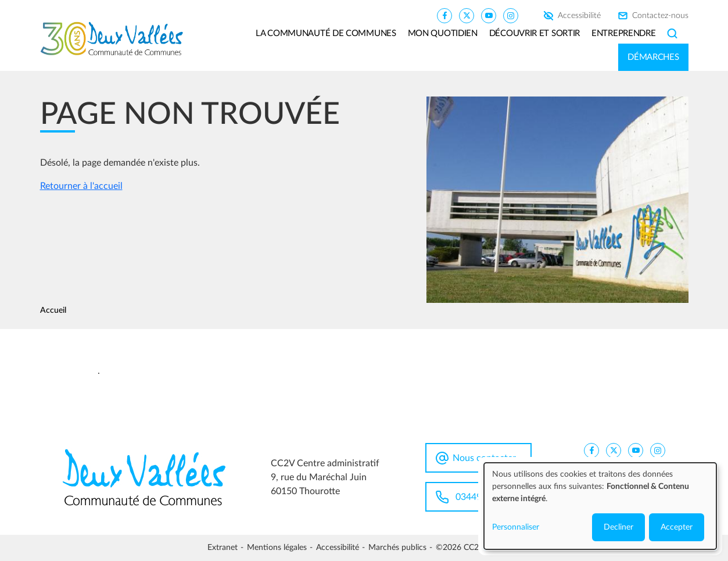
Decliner (618, 527)
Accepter (677, 527)
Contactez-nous (660, 16)
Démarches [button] (653, 57)
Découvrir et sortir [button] (535, 33)
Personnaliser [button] (516, 527)
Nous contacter (484, 458)
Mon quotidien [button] (443, 33)
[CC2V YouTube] (489, 15)
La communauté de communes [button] (326, 33)
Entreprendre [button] (623, 33)
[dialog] (600, 506)
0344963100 (482, 497)
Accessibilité (579, 16)
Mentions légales (277, 548)
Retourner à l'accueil (81, 186)
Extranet (223, 548)
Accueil (53, 310)
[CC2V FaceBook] (444, 15)
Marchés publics (397, 548)
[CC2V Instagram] (511, 15)
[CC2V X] (467, 15)
